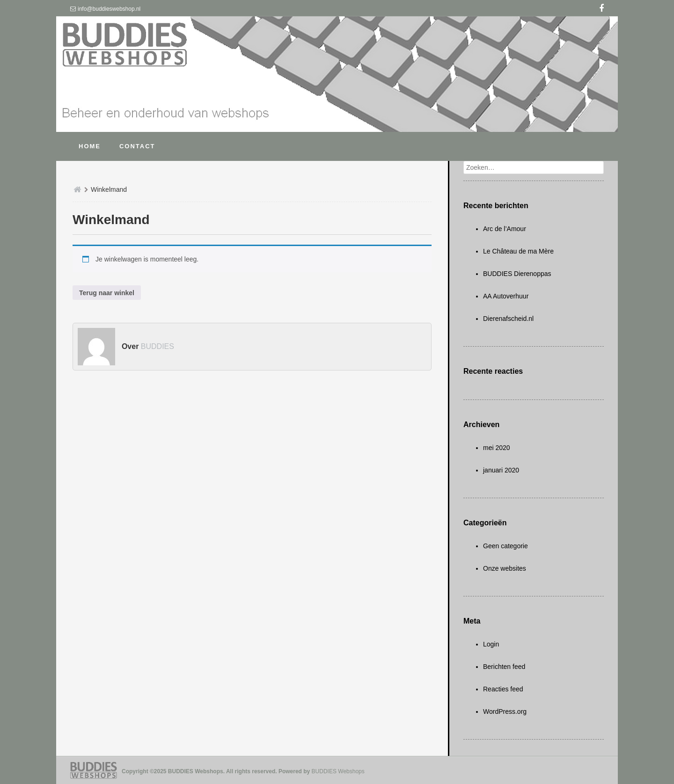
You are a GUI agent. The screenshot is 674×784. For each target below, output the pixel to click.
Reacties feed (503, 689)
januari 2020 (501, 470)
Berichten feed (504, 667)
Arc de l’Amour (505, 229)
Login (491, 644)
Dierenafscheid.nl (508, 319)
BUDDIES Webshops (338, 771)
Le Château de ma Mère (518, 251)
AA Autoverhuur (506, 296)
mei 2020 (497, 448)
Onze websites (505, 568)
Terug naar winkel (107, 293)
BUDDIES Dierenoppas (517, 274)
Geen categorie (505, 546)
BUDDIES (158, 346)
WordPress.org (505, 711)
